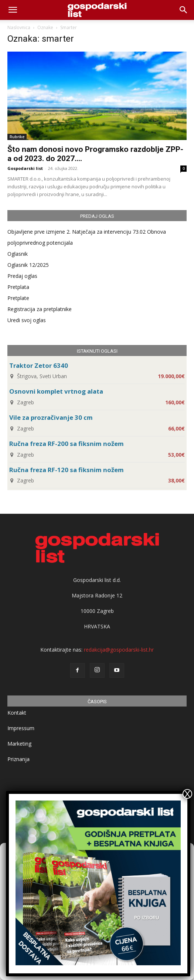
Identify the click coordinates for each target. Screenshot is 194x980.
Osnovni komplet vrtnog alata (56, 391)
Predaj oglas (22, 276)
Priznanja (18, 759)
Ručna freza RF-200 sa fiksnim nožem (67, 444)
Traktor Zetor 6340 (39, 365)
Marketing (19, 744)
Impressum (21, 728)
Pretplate (18, 298)
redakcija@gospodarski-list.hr (119, 650)
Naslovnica (19, 27)
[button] (184, 10)
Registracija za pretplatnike (40, 309)
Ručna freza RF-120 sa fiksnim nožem (67, 470)
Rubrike (17, 137)
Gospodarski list (25, 168)
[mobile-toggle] (13, 10)
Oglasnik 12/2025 (28, 265)
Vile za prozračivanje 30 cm (51, 417)
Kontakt (17, 713)
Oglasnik (18, 254)
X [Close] (187, 794)
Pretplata (18, 287)
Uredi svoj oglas (27, 320)
